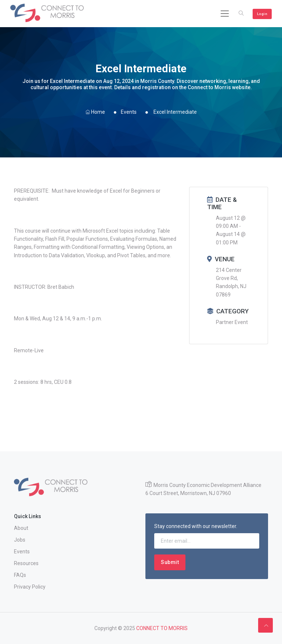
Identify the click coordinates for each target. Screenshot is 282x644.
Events (129, 112)
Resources (26, 563)
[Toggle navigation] (225, 14)
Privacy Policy (30, 587)
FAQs (20, 575)
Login (262, 14)
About (21, 528)
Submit (170, 562)
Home (95, 112)
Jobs (20, 540)
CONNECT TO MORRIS (162, 628)
